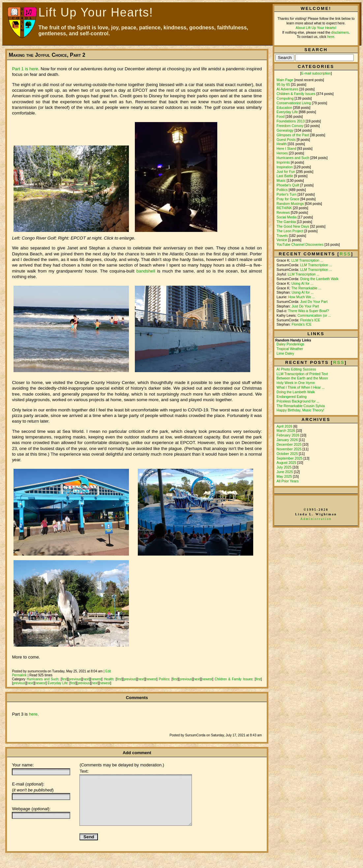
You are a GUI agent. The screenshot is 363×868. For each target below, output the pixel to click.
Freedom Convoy (290, 126)
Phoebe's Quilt (288, 185)
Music (281, 180)
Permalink (19, 675)
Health (109, 679)
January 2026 (288, 440)
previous (75, 679)
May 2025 (285, 476)
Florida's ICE (310, 320)
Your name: (23, 765)
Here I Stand (287, 148)
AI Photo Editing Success (296, 369)
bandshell (146, 271)
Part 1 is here (25, 69)
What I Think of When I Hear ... (301, 387)
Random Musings (290, 204)
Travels (282, 236)
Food (281, 116)
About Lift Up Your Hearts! (316, 28)
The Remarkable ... (306, 288)
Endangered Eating (292, 397)
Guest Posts (286, 140)
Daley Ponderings (290, 344)
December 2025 (290, 444)
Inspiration (285, 167)
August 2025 (287, 463)
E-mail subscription (316, 73)
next (86, 679)
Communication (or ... (314, 315)
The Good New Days (293, 226)
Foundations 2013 (291, 121)
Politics (164, 679)
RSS (339, 362)
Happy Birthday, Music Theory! (301, 410)
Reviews (283, 212)
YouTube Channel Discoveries (300, 244)
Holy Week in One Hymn (296, 383)
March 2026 (286, 431)
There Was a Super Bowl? (309, 311)
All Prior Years (288, 481)
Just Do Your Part (314, 302)
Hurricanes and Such (43, 679)
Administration (316, 519)
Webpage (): (31, 809)
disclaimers (340, 32)
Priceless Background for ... (298, 401)
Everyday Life (58, 683)
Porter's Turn (287, 194)
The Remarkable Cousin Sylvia (301, 406)
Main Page (285, 80)
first (64, 679)
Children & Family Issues (234, 679)
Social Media (287, 217)
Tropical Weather (290, 349)
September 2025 (290, 458)
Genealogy (285, 130)
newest (96, 679)
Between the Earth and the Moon (302, 378)
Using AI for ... (302, 283)
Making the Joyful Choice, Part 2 (47, 55)
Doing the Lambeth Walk (319, 279)
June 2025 (285, 472)
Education (284, 108)
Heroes (282, 153)
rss (345, 254)
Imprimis (283, 162)
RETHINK (284, 208)
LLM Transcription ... (307, 260)
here (33, 714)
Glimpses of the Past (293, 135)
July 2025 (285, 467)
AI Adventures (287, 89)
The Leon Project (290, 231)
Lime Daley (285, 353)
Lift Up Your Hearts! (96, 12)
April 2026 (285, 426)
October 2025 (288, 454)
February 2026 (288, 435)
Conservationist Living (294, 103)
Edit (108, 671)
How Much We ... (302, 297)
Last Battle (285, 176)
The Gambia (286, 222)
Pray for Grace (288, 199)
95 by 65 (283, 84)
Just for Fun (286, 172)
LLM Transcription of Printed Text (302, 374)
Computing (285, 98)
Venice (282, 240)
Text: (84, 771)
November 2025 (290, 449)
